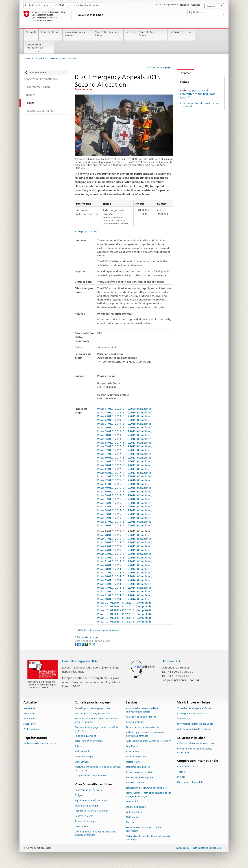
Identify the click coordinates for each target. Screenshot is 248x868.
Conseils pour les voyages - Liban (92, 708)
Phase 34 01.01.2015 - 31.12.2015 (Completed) (125, 510)
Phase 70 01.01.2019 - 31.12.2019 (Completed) (125, 428)
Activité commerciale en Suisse (194, 729)
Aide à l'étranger (84, 757)
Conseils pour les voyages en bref (92, 714)
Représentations (51, 35)
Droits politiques (135, 722)
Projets (181, 777)
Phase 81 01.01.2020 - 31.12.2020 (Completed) (125, 409)
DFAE (61, 5)
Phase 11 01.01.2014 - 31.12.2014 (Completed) (125, 595)
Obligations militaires (138, 767)
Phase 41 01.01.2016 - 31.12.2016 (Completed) (125, 484)
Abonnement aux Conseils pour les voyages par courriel (98, 769)
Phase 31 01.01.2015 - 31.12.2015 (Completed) (125, 522)
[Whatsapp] (90, 644)
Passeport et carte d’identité (141, 717)
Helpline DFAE (172, 661)
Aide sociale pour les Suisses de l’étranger (148, 741)
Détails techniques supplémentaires (99, 630)
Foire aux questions (85, 736)
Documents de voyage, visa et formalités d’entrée (96, 729)
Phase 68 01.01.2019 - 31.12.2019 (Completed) (125, 435)
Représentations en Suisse (89, 790)
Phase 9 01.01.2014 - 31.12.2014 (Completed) (124, 603)
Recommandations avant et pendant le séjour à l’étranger (96, 720)
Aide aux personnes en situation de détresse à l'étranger (145, 734)
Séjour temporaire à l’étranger (91, 800)
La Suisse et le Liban (181, 35)
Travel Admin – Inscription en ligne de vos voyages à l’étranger (149, 795)
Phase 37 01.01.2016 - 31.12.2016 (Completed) (125, 499)
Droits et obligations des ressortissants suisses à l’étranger (95, 833)
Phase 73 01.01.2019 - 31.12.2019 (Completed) (125, 416)
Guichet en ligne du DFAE (80, 661)
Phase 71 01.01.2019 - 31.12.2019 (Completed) (125, 424)
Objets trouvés (134, 762)
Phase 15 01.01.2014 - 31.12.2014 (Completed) (125, 580)
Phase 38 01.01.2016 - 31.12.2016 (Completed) (125, 495)
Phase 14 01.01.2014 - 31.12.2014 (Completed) (125, 584)
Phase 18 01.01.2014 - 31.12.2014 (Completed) (125, 569)
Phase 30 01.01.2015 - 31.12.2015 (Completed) (125, 526)
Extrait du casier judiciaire (140, 772)
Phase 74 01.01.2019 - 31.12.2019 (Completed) (125, 413)
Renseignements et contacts (192, 714)
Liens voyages (82, 762)
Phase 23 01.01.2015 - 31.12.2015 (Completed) (125, 554)
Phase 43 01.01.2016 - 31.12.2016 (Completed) (125, 476)
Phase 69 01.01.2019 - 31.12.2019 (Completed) (125, 431)
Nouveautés (30, 708)
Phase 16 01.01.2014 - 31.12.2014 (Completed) (125, 576)
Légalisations (133, 746)
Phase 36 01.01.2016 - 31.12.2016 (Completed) (125, 503)
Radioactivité (82, 751)
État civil (131, 822)
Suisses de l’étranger (86, 821)
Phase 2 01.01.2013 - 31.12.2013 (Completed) (124, 618)
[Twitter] (80, 644)
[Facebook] (76, 644)
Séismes (79, 746)
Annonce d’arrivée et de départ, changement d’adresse (143, 710)
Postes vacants (31, 729)
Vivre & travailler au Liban (108, 35)
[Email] (93, 644)
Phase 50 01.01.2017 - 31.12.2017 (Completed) (125, 458)
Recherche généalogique (139, 777)
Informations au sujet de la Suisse (195, 724)
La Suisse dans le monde (87, 5)
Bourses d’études (135, 783)
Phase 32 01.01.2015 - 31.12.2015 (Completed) (125, 518)
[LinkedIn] (83, 644)
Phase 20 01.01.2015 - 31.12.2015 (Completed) (125, 565)
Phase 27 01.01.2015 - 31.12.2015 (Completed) (125, 539)
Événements (30, 719)
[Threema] (87, 644)
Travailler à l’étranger (86, 806)
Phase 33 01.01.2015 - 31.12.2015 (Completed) (125, 514)
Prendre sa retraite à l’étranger (91, 811)
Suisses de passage (136, 807)
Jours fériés (30, 724)
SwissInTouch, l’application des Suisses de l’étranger (148, 838)
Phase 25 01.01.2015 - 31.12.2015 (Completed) (125, 546)
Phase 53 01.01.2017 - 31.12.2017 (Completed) (125, 446)
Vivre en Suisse (185, 719)
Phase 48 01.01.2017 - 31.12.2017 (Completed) (125, 465)
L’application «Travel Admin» (90, 776)
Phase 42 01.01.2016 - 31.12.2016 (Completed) (125, 480)
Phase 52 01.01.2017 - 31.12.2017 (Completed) (125, 450)
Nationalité (132, 817)
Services (130, 35)
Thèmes (181, 772)
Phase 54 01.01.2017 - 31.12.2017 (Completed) (125, 443)
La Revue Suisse (134, 812)
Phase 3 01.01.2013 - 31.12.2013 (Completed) (124, 614)
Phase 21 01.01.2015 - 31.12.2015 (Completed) (125, 561)
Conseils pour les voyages (78, 35)
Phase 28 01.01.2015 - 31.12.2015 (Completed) (125, 535)
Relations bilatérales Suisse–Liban (195, 743)
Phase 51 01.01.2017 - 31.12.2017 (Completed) (125, 454)
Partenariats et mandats (190, 782)
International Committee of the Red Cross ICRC (197, 94)
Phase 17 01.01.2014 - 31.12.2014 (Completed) (125, 573)
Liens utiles (132, 802)
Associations (81, 826)
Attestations (133, 751)
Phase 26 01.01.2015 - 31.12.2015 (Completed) (125, 542)
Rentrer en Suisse (84, 816)
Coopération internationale (39, 48)
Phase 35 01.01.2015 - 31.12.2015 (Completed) (125, 507)
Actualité (31, 35)
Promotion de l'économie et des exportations (195, 750)
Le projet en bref (87, 231)
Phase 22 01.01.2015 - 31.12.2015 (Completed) (125, 558)
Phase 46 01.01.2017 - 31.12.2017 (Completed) (125, 473)
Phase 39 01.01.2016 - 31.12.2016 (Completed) (125, 492)
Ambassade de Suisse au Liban (40, 743)
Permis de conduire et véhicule (143, 727)
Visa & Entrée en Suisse (152, 35)
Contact (184, 73)
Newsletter (29, 714)
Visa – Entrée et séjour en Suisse (194, 708)
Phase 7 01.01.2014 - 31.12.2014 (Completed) (124, 607)
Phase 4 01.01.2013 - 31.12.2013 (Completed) (124, 610)
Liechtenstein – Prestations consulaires (147, 788)
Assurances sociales (136, 757)
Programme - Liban (188, 767)
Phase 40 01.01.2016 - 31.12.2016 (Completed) (125, 488)
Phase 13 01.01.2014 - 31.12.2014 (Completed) (125, 588)
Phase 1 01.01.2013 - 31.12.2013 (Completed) (124, 622)
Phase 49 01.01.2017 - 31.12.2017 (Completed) (125, 462)
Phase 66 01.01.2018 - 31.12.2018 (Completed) (125, 439)
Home (27, 58)
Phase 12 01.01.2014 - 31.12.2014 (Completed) (125, 592)
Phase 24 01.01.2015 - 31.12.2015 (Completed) (125, 550)
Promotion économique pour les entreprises (144, 829)
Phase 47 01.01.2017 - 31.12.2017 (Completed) (125, 469)
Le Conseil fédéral (39, 5)
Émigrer (79, 795)
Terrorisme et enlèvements (89, 741)
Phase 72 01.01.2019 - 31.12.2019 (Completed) (125, 420)
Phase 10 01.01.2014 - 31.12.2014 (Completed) (125, 599)
